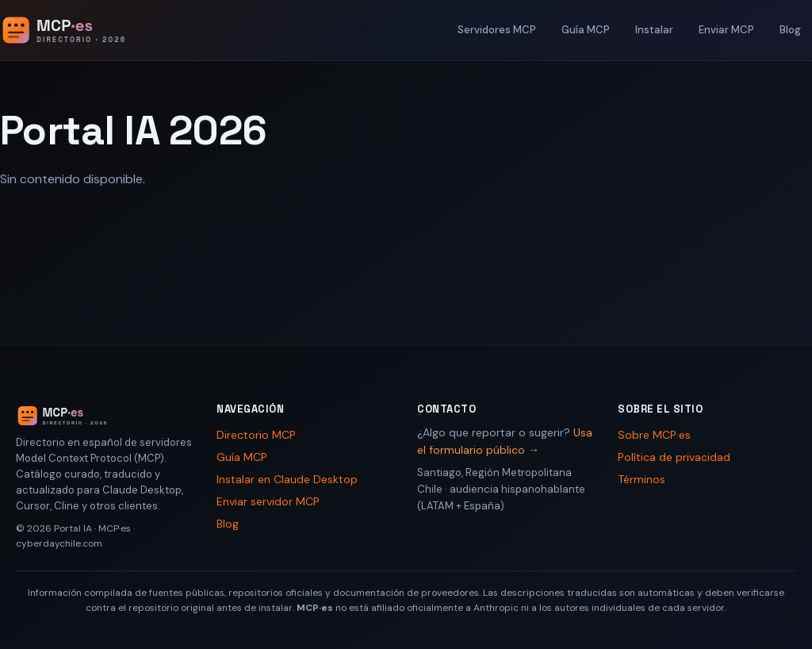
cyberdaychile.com (59, 543)
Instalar (654, 30)
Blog (790, 30)
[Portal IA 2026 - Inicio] (80, 30)
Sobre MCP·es (654, 435)
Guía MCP (586, 30)
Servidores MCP (497, 30)
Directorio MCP (256, 435)
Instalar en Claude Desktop (287, 479)
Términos (642, 479)
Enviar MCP (726, 30)
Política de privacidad (674, 457)
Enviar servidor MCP (268, 501)
